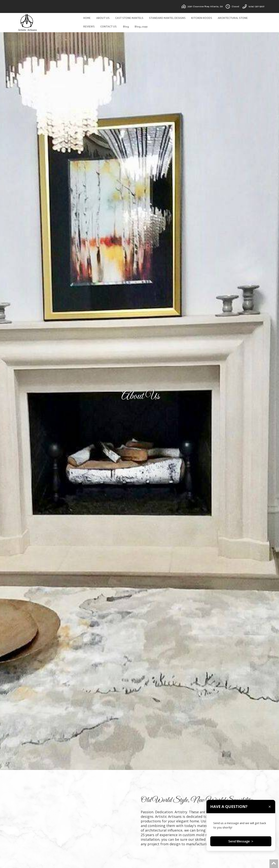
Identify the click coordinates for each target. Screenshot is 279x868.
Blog (126, 27)
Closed (235, 7)
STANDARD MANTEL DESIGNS (167, 18)
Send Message (241, 845)
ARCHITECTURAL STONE (233, 18)
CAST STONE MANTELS (129, 18)
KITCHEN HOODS (202, 18)
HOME (87, 18)
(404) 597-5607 (256, 7)
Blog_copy (141, 27)
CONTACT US (108, 27)
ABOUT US (103, 18)
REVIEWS (89, 27)
